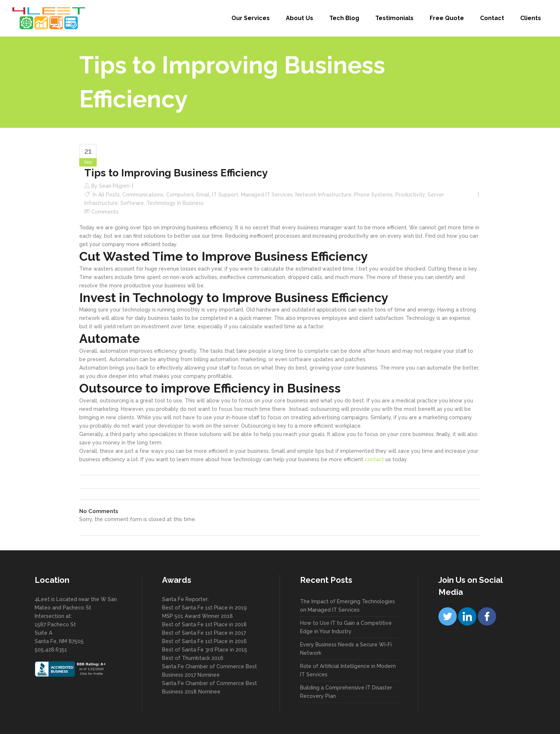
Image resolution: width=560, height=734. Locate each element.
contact (375, 459)
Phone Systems (373, 195)
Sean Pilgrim (114, 186)
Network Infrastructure (323, 195)
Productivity (410, 195)
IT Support (225, 195)
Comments (105, 212)
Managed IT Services (267, 195)
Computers (180, 195)
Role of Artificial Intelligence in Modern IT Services (348, 670)
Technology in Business (175, 203)
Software (132, 203)
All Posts (109, 195)
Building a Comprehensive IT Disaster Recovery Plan (346, 692)
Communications (143, 195)
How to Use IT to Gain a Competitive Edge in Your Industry (346, 627)
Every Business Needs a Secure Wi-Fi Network (346, 649)
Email (203, 195)
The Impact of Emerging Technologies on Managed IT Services (348, 606)
